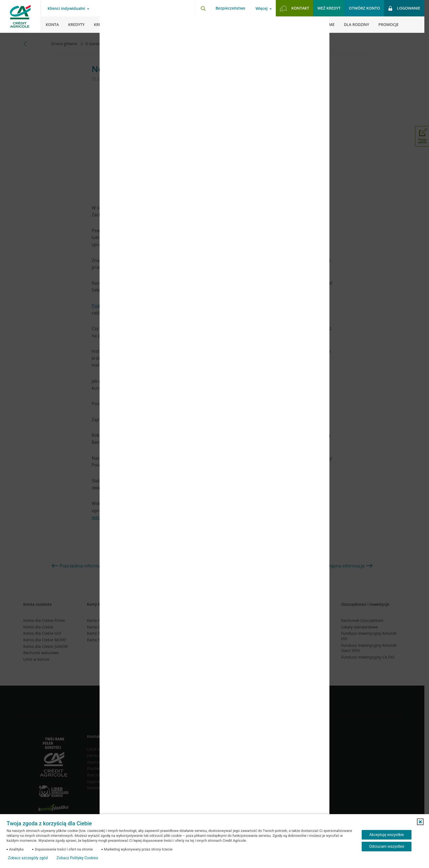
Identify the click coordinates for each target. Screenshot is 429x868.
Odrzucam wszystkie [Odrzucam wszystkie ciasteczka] (387, 846)
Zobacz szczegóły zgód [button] (28, 858)
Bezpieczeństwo (231, 8)
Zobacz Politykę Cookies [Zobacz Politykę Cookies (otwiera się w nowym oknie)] (77, 858)
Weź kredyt (329, 8)
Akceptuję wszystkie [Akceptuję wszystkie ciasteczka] (387, 835)
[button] (420, 822)
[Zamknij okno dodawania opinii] (318, 25)
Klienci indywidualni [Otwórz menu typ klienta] (66, 8)
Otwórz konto (364, 8)
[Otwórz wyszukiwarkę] (203, 8)
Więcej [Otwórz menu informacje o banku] (262, 8)
